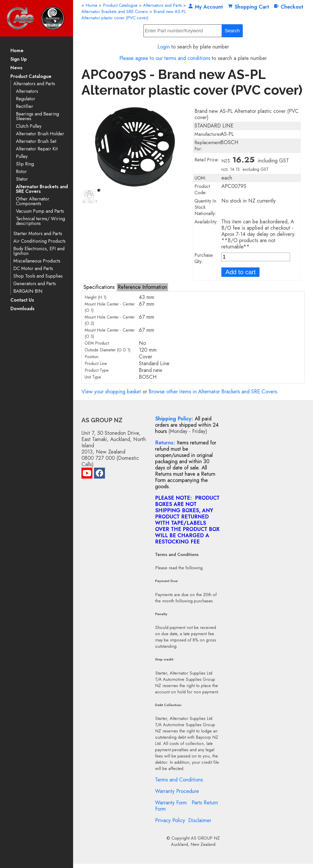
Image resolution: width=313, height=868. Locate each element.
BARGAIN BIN (28, 291)
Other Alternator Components (33, 201)
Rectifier (25, 106)
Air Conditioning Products (39, 241)
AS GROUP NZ (205, 838)
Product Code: (202, 190)
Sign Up (19, 60)
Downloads (22, 309)
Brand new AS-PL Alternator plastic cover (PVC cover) (134, 15)
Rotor (21, 172)
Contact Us (22, 300)
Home (17, 51)
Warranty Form (171, 803)
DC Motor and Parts (33, 269)
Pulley (22, 157)
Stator (22, 179)
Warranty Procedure (177, 791)
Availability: (206, 222)
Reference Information (142, 287)
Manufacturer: (209, 134)
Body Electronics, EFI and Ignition (39, 251)
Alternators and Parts (34, 84)
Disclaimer (200, 820)
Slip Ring (25, 164)
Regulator (26, 99)
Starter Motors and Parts (38, 234)
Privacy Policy (170, 820)
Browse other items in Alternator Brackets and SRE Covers (213, 392)
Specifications (99, 287)
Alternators (27, 91)
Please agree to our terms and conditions (165, 58)
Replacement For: (208, 146)
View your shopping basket (111, 392)
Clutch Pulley (29, 126)
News (16, 68)
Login (164, 47)
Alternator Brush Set (36, 141)
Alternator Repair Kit (37, 149)
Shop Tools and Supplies (38, 276)
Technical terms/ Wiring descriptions (40, 221)
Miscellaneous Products (37, 261)
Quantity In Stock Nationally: (205, 207)
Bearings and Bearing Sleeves (37, 116)
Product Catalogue (31, 77)
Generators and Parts (35, 284)
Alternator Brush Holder (40, 134)
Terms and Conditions (179, 780)
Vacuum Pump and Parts (40, 211)
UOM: (200, 178)
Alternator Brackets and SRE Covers (42, 189)
